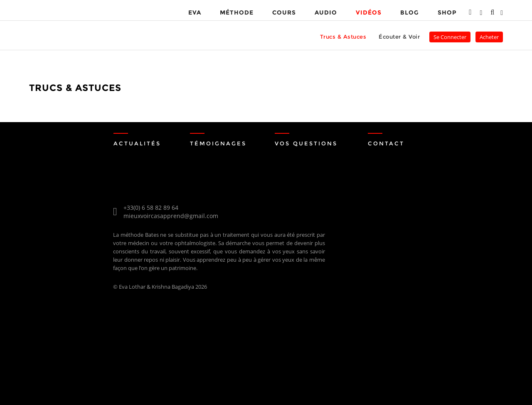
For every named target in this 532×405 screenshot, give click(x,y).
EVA (195, 12)
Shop (447, 12)
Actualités (138, 143)
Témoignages (219, 143)
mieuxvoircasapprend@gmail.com (171, 216)
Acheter (489, 37)
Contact (387, 143)
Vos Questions (308, 143)
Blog (410, 12)
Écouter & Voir (399, 37)
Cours (284, 12)
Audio (326, 12)
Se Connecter (450, 37)
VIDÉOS (369, 12)
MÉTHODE (237, 12)
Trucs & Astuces (343, 37)
